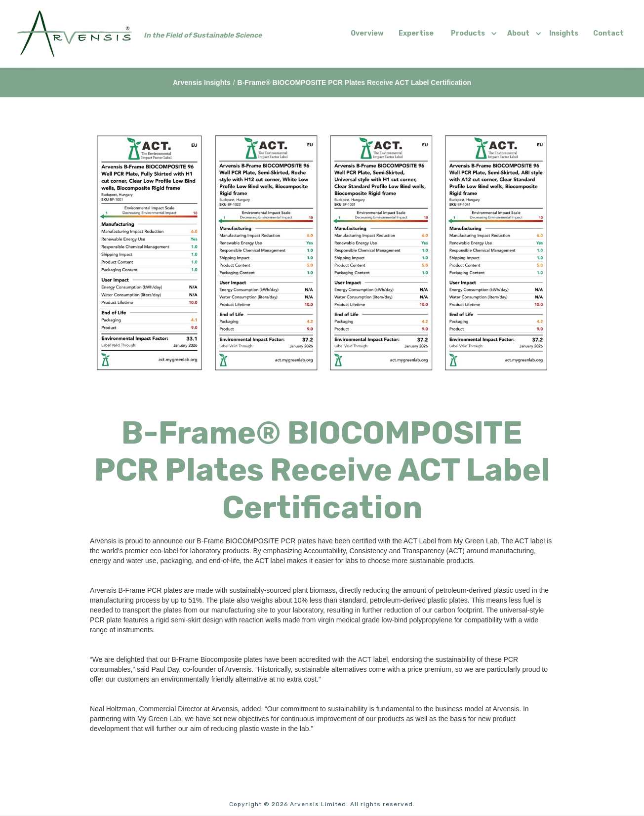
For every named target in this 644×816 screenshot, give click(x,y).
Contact (608, 33)
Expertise (416, 33)
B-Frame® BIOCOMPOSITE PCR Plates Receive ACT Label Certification (354, 82)
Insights (564, 33)
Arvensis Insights (202, 82)
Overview (367, 33)
